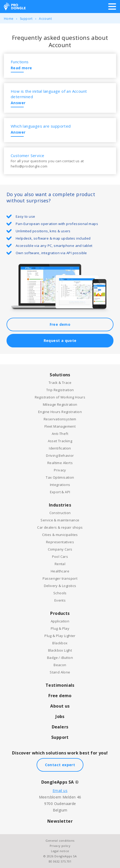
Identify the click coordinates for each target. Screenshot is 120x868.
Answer (18, 103)
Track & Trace (60, 383)
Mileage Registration (60, 404)
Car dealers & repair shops (60, 527)
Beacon (60, 665)
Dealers (60, 727)
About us (60, 706)
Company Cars (60, 549)
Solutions (60, 375)
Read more (21, 68)
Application (60, 621)
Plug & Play (60, 628)
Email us (60, 791)
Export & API (60, 492)
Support (26, 19)
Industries (60, 505)
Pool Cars (60, 557)
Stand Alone (60, 672)
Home (9, 19)
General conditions (60, 841)
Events (60, 600)
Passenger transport (60, 578)
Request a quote (60, 341)
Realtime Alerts (60, 463)
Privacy (60, 470)
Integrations (60, 485)
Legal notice (60, 851)
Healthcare (60, 571)
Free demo (60, 324)
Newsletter (60, 821)
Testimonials (60, 685)
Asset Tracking (60, 441)
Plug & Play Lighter (60, 636)
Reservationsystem (60, 419)
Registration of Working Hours (60, 397)
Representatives (60, 542)
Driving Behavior (60, 455)
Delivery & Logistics (60, 586)
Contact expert (60, 765)
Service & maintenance (60, 520)
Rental (60, 564)
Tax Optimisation (60, 477)
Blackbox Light (60, 650)
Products (60, 613)
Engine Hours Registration (60, 412)
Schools (60, 593)
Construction (60, 513)
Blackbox (60, 643)
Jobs (60, 716)
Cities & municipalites (60, 535)
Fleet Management (60, 426)
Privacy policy (60, 846)
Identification (60, 448)
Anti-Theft (60, 434)
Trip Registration (60, 390)
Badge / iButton (60, 658)
